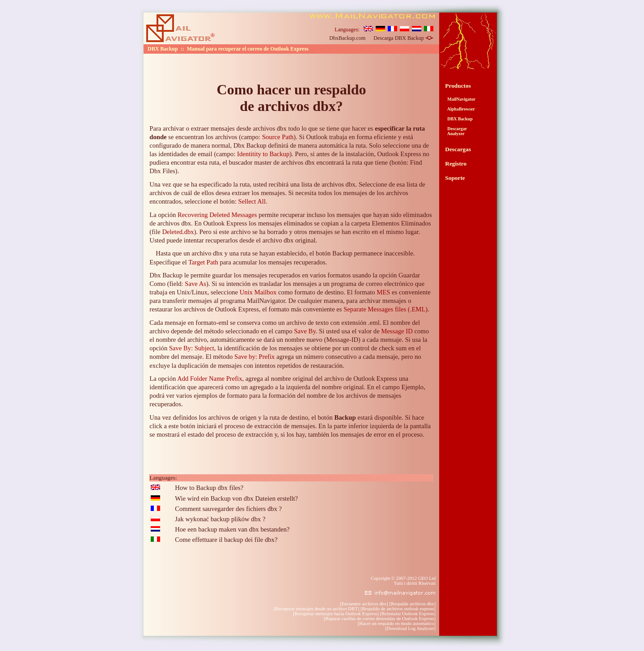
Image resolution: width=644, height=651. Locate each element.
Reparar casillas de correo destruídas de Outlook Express (380, 619)
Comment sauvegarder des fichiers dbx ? (228, 509)
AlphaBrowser (460, 109)
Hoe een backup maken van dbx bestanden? (232, 529)
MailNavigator (460, 99)
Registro (456, 164)
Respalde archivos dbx (412, 604)
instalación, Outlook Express (383, 154)
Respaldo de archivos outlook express (398, 609)
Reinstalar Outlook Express (408, 614)
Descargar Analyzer (456, 131)
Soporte (455, 178)
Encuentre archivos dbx (364, 604)
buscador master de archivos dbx (272, 162)
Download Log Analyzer (410, 628)
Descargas (458, 149)
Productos (458, 86)
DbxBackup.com (347, 38)
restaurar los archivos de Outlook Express (204, 309)
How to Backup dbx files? (209, 488)
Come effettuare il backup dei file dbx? (226, 540)
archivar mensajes (383, 301)
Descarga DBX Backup (403, 38)
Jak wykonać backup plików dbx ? (220, 519)
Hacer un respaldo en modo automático (396, 623)
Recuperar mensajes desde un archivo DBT (316, 609)
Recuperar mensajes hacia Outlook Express (336, 614)
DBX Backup (459, 119)
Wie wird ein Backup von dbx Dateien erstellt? (236, 498)
